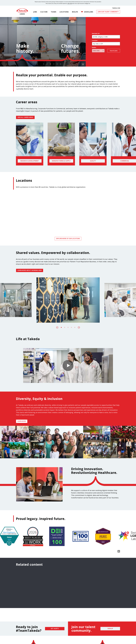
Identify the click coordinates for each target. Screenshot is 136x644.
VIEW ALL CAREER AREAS (25, 117)
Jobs (35, 12)
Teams (54, 12)
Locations (64, 12)
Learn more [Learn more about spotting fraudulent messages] (70, 3)
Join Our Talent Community (108, 12)
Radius (94, 47)
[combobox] (106, 44)
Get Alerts (55, 629)
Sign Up (110, 629)
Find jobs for (96, 34)
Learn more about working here (30, 270)
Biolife (75, 12)
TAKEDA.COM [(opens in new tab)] (116, 8)
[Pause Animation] (119, 456)
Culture (44, 12)
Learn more (22, 421)
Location (95, 40)
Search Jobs (114, 51)
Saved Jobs (89, 12)
